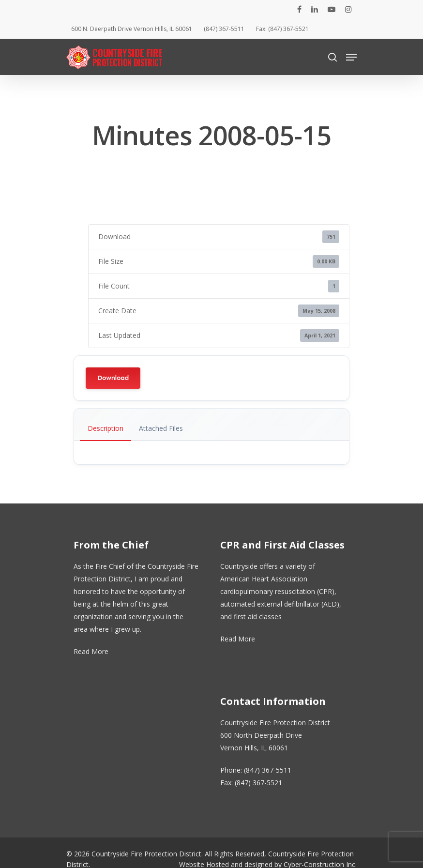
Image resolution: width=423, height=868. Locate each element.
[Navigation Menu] (351, 57)
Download (113, 378)
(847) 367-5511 (224, 29)
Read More (91, 651)
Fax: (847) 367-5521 (282, 29)
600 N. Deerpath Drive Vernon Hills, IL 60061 (132, 29)
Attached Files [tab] (161, 428)
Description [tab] (106, 428)
